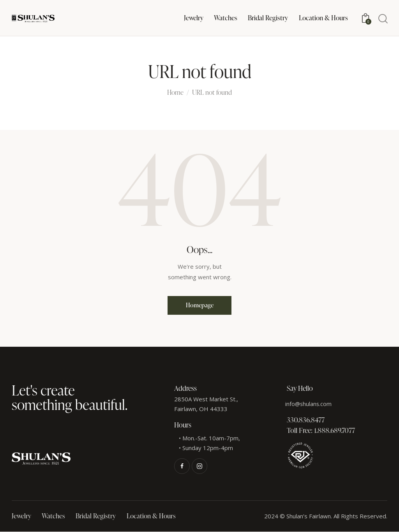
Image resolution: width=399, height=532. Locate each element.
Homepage (200, 305)
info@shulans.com (309, 404)
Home (175, 93)
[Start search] (382, 19)
